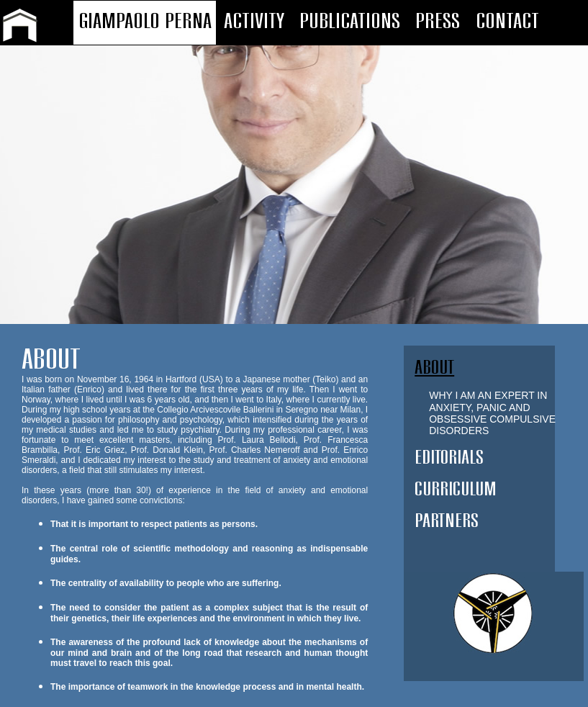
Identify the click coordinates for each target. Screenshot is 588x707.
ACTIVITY (254, 22)
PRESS (438, 22)
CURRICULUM (456, 489)
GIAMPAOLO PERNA (145, 22)
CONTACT (507, 22)
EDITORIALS (449, 458)
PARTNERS (447, 521)
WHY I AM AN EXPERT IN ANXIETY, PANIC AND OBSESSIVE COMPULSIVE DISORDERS (492, 413)
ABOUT (434, 368)
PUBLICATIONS (350, 22)
